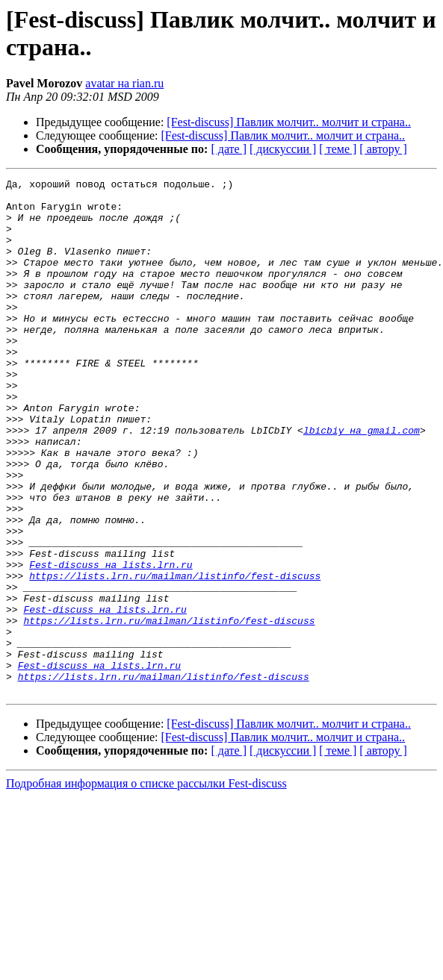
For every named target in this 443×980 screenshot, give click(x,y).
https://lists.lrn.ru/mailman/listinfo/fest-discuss (175, 656)
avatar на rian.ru (124, 83)
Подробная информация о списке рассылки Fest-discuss (146, 886)
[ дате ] (229, 149)
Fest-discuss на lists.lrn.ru (111, 643)
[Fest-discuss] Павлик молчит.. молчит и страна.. (289, 122)
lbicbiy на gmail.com (362, 481)
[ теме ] (338, 149)
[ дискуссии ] (283, 149)
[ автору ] (383, 149)
